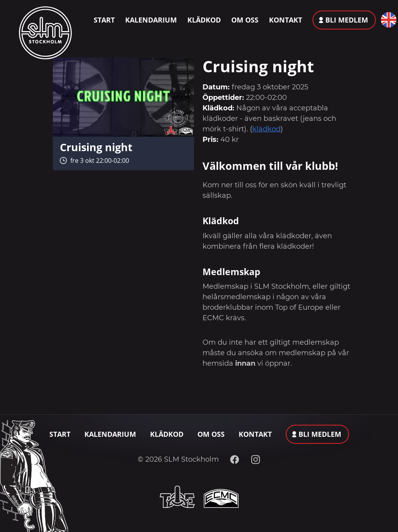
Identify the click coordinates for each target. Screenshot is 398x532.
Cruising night (96, 147)
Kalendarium (151, 20)
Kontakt (285, 20)
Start (104, 20)
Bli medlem (347, 20)
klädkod (266, 129)
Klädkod (204, 20)
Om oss (245, 20)
